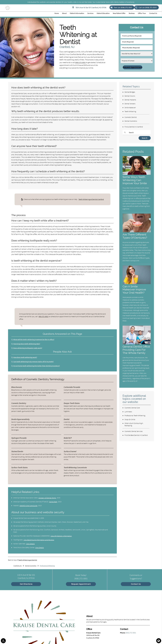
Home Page (53, 502)
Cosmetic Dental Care (132, 411)
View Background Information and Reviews (39, 540)
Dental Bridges (130, 92)
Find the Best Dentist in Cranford (136, 438)
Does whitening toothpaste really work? (28, 348)
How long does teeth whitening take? (27, 344)
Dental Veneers (130, 104)
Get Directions (26, 584)
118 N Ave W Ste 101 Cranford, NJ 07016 (89, 8)
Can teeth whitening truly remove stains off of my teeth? (34, 362)
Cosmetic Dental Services (134, 434)
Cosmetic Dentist (131, 117)
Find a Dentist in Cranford (134, 127)
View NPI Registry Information (61, 536)
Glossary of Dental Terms (47, 498)
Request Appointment (81, 584)
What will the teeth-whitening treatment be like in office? (35, 340)
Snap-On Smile (130, 423)
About (64, 13)
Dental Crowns (130, 96)
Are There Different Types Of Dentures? (135, 236)
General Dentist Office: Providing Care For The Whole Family (136, 351)
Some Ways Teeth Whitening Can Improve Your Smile (135, 180)
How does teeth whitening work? (26, 357)
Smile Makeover (130, 108)
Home (57, 13)
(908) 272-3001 (81, 62)
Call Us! (146, 7)
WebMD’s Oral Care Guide (28, 506)
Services (90, 13)
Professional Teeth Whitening (135, 419)
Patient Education (103, 13)
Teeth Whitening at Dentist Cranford (91, 199)
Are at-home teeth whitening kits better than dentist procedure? (37, 366)
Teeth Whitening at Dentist (28, 560)
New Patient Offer (119, 13)
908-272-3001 (43, 316)
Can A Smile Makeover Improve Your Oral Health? (135, 289)
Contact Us (153, 13)
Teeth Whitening (130, 111)
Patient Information (77, 13)
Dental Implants (130, 100)
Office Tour (142, 13)
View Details (30, 544)
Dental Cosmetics (131, 121)
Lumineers (128, 415)
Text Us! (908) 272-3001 (121, 7)
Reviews (132, 13)
